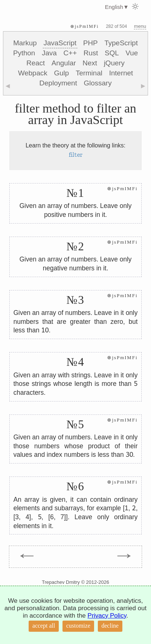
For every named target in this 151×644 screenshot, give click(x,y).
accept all (44, 626)
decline (110, 626)
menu (140, 26)
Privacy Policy (107, 616)
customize (78, 626)
